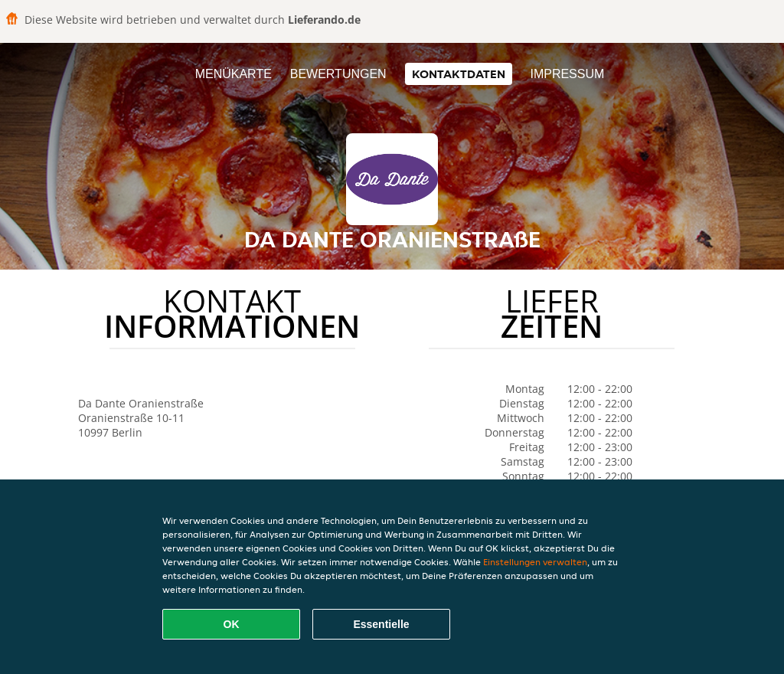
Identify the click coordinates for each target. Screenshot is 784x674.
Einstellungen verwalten (535, 562)
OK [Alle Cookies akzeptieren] (232, 624)
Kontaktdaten (459, 74)
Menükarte (234, 74)
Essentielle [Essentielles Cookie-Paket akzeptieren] (381, 624)
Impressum (567, 74)
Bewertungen (338, 74)
